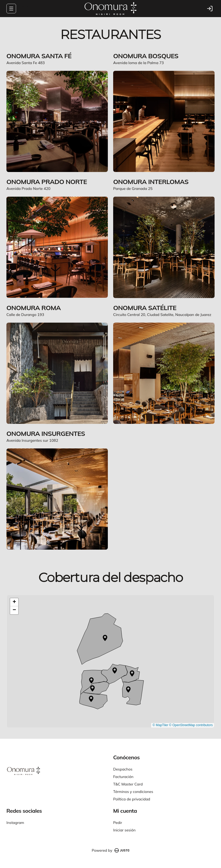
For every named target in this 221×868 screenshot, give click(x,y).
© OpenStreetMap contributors (191, 725)
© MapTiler (160, 725)
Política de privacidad (132, 799)
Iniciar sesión (124, 830)
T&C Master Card (128, 784)
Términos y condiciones (133, 792)
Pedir (118, 823)
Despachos (123, 769)
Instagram (15, 823)
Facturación (123, 777)
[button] (105, 638)
